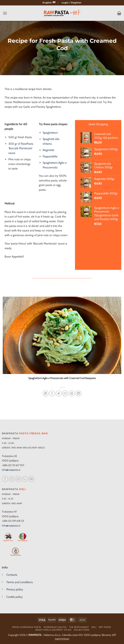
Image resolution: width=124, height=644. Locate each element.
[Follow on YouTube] (31, 479)
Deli (94, 627)
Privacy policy (15, 589)
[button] (72, 3)
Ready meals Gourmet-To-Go (53, 630)
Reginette (48, 150)
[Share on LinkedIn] (78, 393)
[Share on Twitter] (59, 393)
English (51, 3)
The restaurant (79, 627)
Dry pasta (105, 627)
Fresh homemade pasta (27, 627)
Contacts (12, 575)
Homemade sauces (55, 627)
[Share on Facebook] (52, 393)
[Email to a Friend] (65, 393)
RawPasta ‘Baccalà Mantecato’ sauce (21, 148)
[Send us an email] (18, 479)
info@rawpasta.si (11, 470)
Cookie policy (15, 597)
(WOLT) (41, 448)
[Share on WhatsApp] (46, 393)
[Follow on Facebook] (5, 479)
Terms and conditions (20, 582)
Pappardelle (50, 156)
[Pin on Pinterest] (72, 393)
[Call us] (25, 479)
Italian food (82, 630)
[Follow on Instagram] (12, 479)
